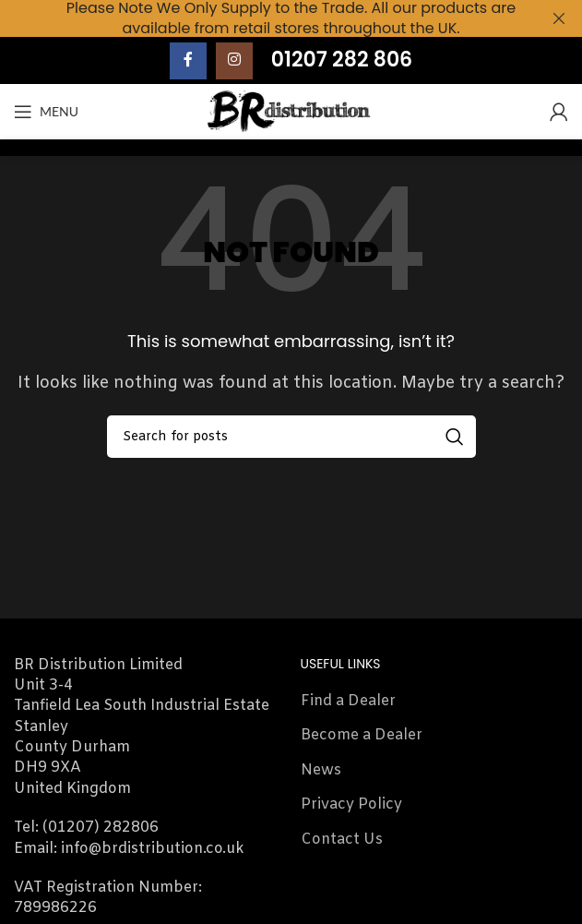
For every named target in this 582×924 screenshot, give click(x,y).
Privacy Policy (351, 804)
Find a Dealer (348, 701)
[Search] (291, 437)
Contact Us (342, 840)
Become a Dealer (362, 735)
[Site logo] (291, 111)
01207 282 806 (342, 60)
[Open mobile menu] (46, 112)
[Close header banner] (559, 18)
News (321, 770)
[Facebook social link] (188, 60)
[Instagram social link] (234, 60)
